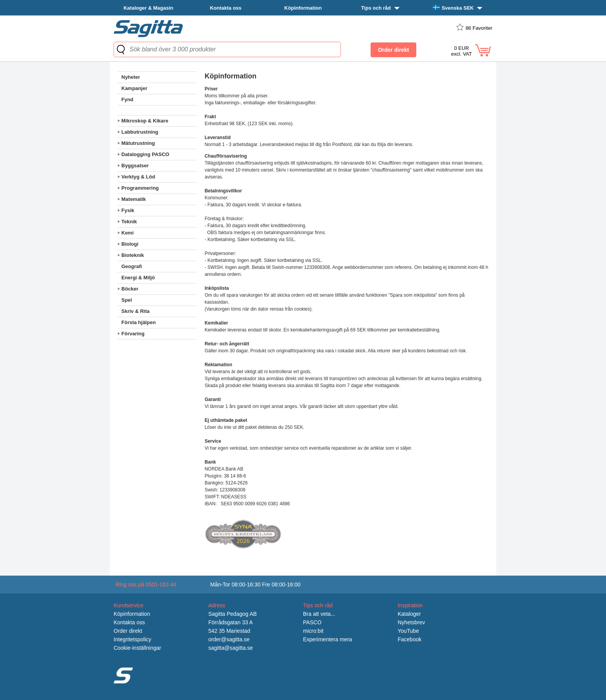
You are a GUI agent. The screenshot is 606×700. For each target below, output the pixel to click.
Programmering (140, 188)
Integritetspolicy (132, 639)
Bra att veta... (319, 614)
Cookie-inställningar (137, 648)
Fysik (128, 210)
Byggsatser (135, 166)
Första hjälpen (139, 322)
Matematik (134, 199)
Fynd (127, 99)
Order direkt (128, 631)
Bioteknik (133, 255)
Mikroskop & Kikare (145, 121)
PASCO (312, 622)
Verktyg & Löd (138, 177)
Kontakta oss (226, 8)
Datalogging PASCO (145, 154)
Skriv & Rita (135, 311)
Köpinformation (303, 8)
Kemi (128, 233)
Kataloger (409, 614)
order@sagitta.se (229, 639)
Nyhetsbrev (411, 622)
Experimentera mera (328, 639)
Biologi (130, 244)
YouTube (408, 631)
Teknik (129, 222)
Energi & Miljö (138, 278)
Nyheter (131, 77)
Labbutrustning (140, 132)
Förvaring (133, 334)
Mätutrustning (138, 143)
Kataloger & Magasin (149, 8)
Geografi (132, 266)
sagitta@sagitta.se (231, 648)
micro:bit (313, 631)
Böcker (130, 289)
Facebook (409, 639)
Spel (127, 300)
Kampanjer (134, 88)
